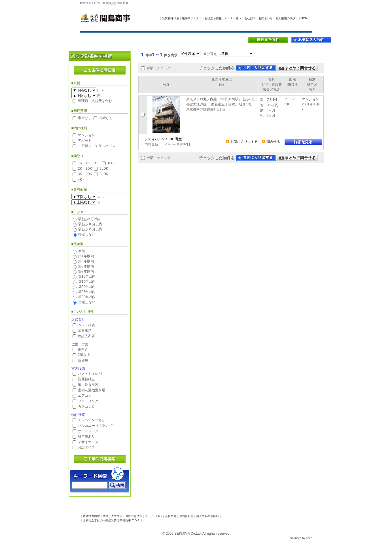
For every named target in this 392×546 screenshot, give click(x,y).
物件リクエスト (192, 18)
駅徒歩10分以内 (90, 224)
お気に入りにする (244, 142)
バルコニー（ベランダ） (97, 426)
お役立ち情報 (213, 18)
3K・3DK (85, 174)
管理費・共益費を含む (95, 101)
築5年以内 (86, 266)
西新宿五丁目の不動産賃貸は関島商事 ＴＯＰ (112, 520)
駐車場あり (86, 436)
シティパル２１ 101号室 (163, 139)
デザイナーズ (88, 442)
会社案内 (250, 18)
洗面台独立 (86, 379)
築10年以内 (87, 277)
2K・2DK (85, 169)
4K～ (82, 180)
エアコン (85, 396)
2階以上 (84, 355)
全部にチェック (158, 68)
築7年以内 (86, 271)
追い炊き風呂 (88, 385)
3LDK (104, 174)
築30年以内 (87, 297)
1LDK (112, 163)
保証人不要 (86, 336)
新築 (82, 251)
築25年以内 (87, 292)
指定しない (87, 234)
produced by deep (301, 538)
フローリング (88, 401)
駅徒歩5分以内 (89, 219)
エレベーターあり (92, 420)
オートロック (88, 431)
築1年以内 (86, 256)
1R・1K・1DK (89, 163)
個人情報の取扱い (287, 18)
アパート (85, 141)
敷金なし (85, 118)
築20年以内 (87, 287)
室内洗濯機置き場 (92, 390)
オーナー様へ (233, 18)
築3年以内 (86, 261)
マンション (86, 135)
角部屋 (83, 360)
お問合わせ (266, 18)
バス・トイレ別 (90, 374)
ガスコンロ (86, 407)
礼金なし (106, 118)
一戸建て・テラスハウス (97, 146)
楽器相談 (85, 330)
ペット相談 (86, 325)
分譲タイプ (86, 447)
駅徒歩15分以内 (90, 229)
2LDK (104, 169)
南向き (83, 349)
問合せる (273, 142)
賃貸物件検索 (171, 18)
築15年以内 (87, 282)
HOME (305, 18)
